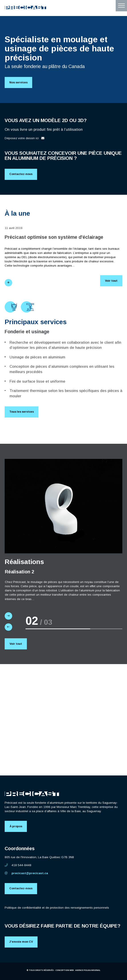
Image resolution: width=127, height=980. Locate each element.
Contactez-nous (21, 175)
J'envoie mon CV (22, 944)
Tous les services (23, 413)
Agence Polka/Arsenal (88, 972)
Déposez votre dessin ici (25, 138)
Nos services (19, 83)
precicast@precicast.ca (26, 875)
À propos (16, 828)
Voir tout (111, 281)
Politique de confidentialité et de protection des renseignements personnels (57, 909)
